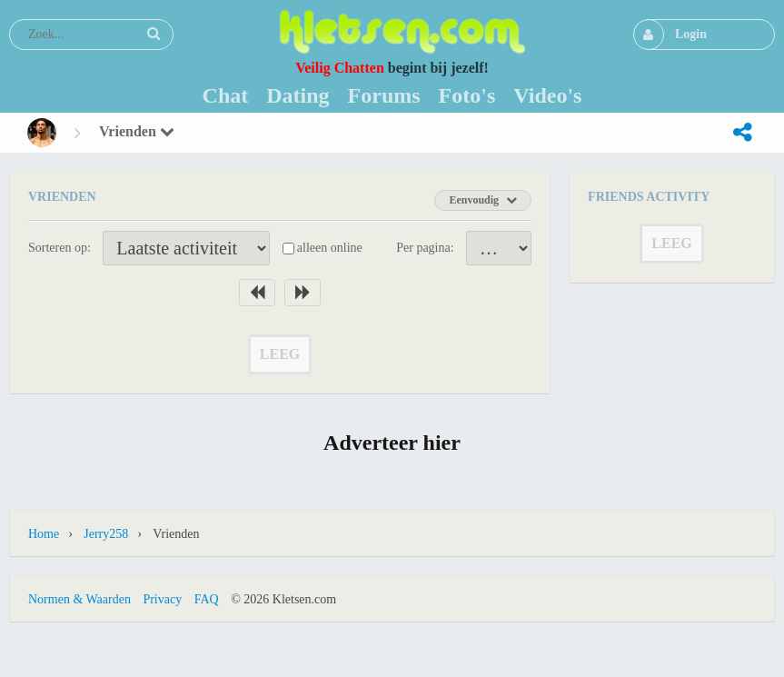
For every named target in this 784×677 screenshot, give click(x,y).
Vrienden (137, 131)
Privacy (162, 599)
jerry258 (106, 534)
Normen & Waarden (79, 599)
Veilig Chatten (340, 68)
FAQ (207, 599)
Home (44, 534)
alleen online (330, 248)
